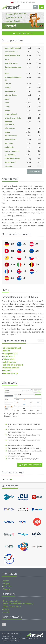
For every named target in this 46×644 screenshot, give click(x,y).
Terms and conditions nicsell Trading (18, 604)
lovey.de (7, 351)
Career (6, 581)
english (16, 2)
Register (24, 2)
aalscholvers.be (10, 362)
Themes (6, 589)
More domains (35, 171)
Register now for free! (23, 33)
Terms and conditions (12, 601)
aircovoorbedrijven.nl (12, 348)
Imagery (7, 584)
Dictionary (7, 586)
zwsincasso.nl (9, 356)
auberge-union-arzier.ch (13, 365)
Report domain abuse (12, 607)
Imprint (6, 612)
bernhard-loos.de (10, 373)
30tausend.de (9, 359)
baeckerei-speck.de (11, 368)
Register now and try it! (30, 465)
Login (32, 2)
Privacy (6, 609)
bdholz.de (7, 371)
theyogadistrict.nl (10, 354)
